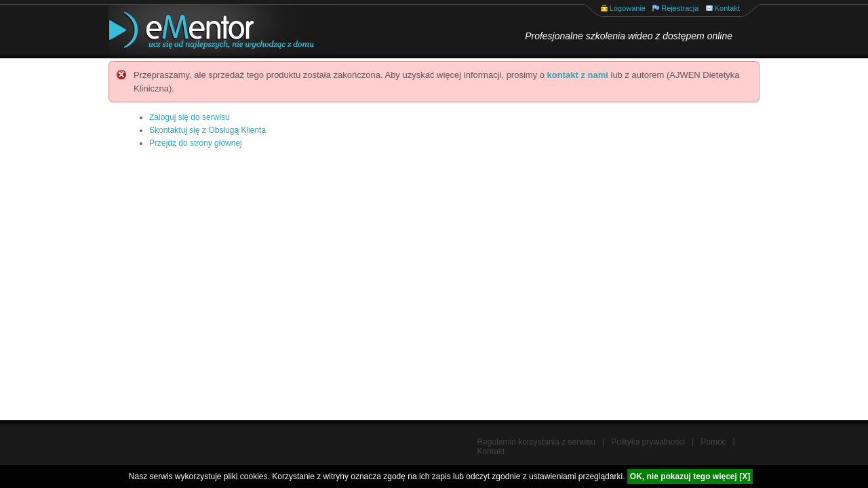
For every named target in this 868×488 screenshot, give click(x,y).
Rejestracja (680, 8)
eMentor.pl (200, 32)
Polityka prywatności (648, 442)
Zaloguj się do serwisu (190, 117)
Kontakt (727, 8)
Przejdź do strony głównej (196, 143)
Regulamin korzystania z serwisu (537, 442)
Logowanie (628, 8)
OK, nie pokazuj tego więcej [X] (690, 476)
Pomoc (713, 442)
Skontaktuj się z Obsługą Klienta (208, 130)
